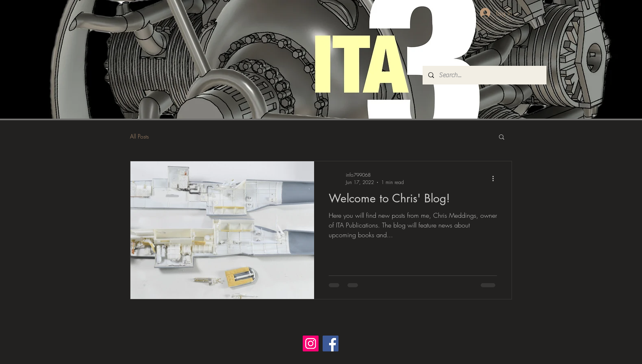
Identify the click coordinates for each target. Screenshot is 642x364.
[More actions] (496, 178)
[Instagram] (311, 343)
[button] (502, 138)
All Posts (139, 136)
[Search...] (484, 75)
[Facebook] (331, 343)
